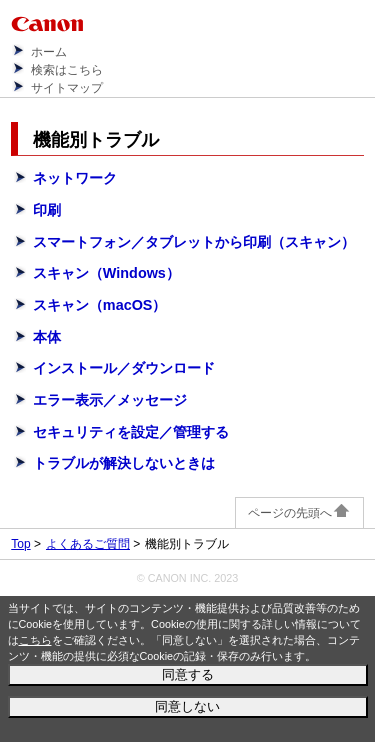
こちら (35, 640)
